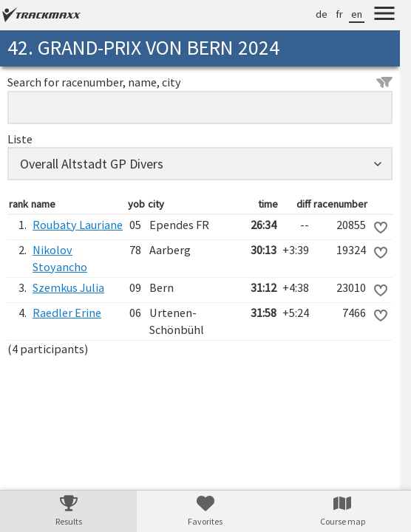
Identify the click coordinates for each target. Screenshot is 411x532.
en (357, 14)
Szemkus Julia (68, 287)
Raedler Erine (67, 313)
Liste (20, 139)
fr (339, 14)
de (322, 14)
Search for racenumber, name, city (200, 82)
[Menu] (384, 16)
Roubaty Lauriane (78, 225)
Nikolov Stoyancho (60, 258)
